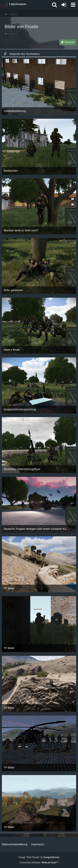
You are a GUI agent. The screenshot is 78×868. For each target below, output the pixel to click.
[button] (73, 5)
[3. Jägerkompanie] (14, 5)
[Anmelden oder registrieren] (64, 5)
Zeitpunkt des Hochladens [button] (25, 54)
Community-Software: (39, 863)
